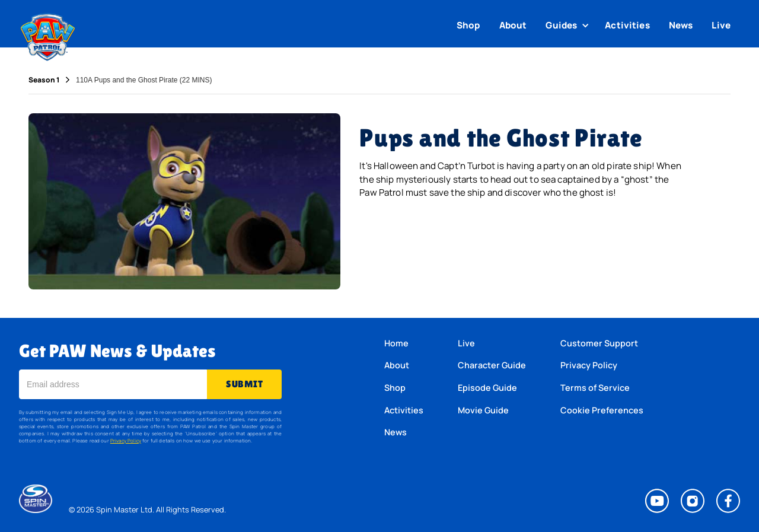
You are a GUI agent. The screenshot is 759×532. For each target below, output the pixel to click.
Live (721, 25)
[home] (48, 34)
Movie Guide (483, 410)
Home (396, 343)
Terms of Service (595, 388)
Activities (627, 25)
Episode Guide (487, 388)
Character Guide (492, 365)
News (681, 25)
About (513, 25)
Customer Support (599, 343)
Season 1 (44, 80)
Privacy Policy (126, 440)
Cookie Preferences (602, 410)
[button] (569, 26)
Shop (468, 25)
